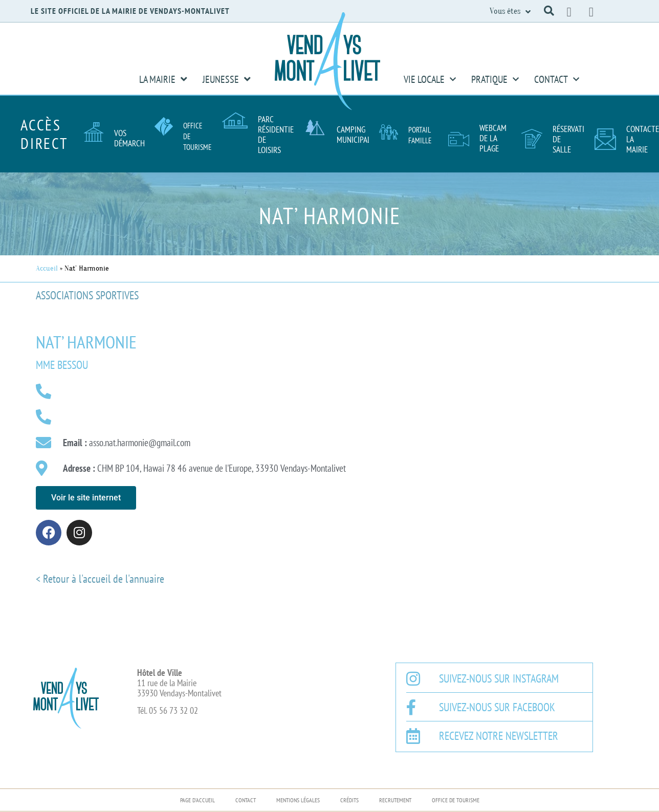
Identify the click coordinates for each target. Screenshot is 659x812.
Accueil (47, 268)
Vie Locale (430, 79)
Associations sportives (87, 295)
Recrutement (395, 800)
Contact (557, 79)
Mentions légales (298, 800)
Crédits (349, 800)
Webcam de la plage (493, 138)
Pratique (495, 79)
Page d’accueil (197, 800)
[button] (549, 11)
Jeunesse (227, 79)
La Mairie (163, 79)
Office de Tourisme (456, 800)
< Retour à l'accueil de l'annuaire (100, 579)
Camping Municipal (354, 135)
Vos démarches (133, 138)
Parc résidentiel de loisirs (277, 135)
